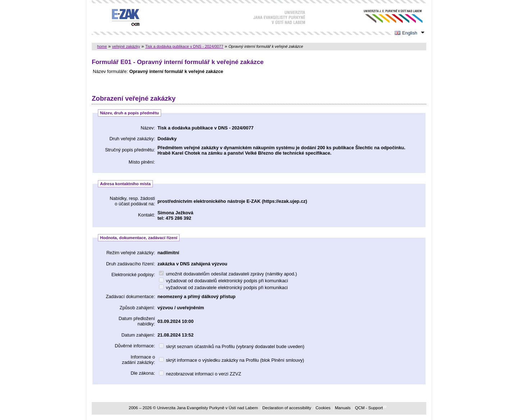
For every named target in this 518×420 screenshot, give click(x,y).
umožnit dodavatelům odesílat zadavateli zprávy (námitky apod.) (228, 274)
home (102, 46)
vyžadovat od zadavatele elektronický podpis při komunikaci (223, 287)
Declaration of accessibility (287, 408)
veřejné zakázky (126, 46)
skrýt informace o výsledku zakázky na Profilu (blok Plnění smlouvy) (232, 360)
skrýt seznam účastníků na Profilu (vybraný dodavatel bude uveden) (232, 346)
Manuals (343, 408)
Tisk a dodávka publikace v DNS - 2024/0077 (184, 46)
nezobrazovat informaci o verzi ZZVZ (200, 374)
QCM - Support (369, 408)
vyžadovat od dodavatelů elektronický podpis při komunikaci (224, 281)
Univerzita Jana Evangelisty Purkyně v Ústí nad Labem (388, 16)
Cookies (323, 408)
